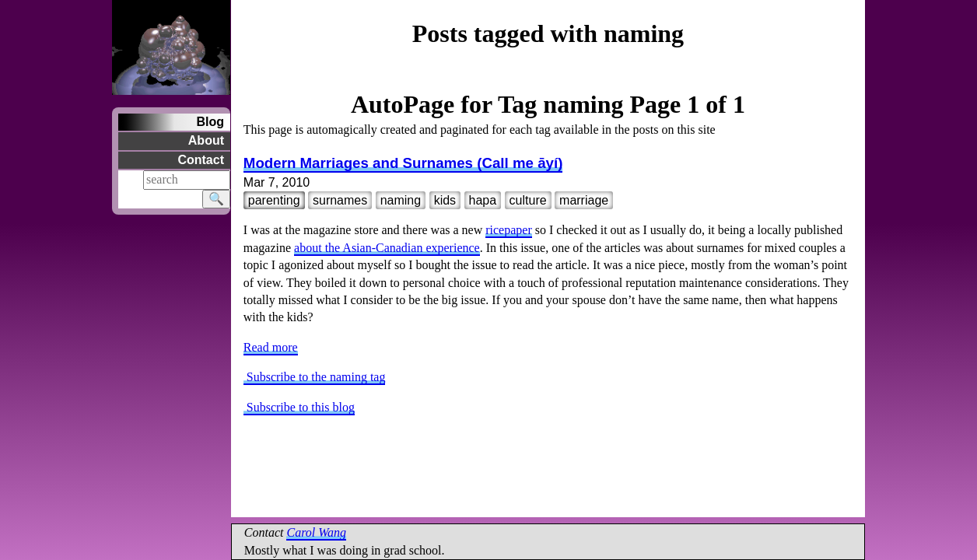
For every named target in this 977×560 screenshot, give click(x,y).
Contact (201, 160)
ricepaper (509, 230)
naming (401, 200)
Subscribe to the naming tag (315, 377)
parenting (274, 200)
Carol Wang (316, 532)
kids (445, 200)
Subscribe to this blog (299, 407)
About (206, 140)
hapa (483, 200)
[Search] (187, 180)
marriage (584, 200)
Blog (210, 122)
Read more (271, 347)
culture (528, 200)
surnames (340, 200)
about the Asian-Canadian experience (387, 248)
